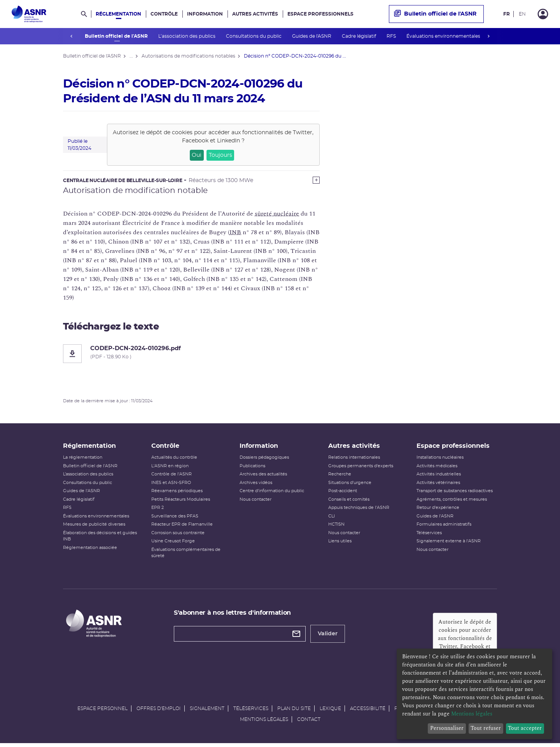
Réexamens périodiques (177, 494)
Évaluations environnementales (444, 36)
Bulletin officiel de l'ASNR (116, 36)
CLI (332, 519)
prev (72, 36)
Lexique (330, 711)
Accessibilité (368, 711)
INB (235, 232)
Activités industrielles (439, 477)
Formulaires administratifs (444, 527)
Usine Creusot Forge (173, 544)
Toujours (220, 155)
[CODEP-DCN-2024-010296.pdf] (191, 354)
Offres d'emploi (159, 711)
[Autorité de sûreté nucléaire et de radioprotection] (29, 14)
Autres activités (255, 14)
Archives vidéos (256, 485)
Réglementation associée (90, 550)
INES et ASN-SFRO (171, 485)
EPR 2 (157, 510)
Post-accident (343, 494)
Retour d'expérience (438, 510)
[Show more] (316, 180)
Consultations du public (254, 36)
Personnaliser (447, 728)
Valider (328, 637)
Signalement (207, 711)
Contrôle (164, 14)
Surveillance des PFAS (175, 519)
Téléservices (429, 536)
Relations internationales (354, 460)
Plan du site (294, 711)
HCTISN (336, 527)
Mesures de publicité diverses (94, 527)
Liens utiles (340, 544)
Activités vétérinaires (438, 485)
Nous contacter (255, 502)
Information (205, 14)
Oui (197, 155)
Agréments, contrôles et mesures (452, 502)
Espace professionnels (320, 14)
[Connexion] (543, 14)
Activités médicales (437, 469)
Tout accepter (525, 728)
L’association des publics (187, 36)
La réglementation (83, 460)
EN (522, 14)
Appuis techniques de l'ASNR (359, 510)
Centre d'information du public (272, 494)
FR (507, 14)
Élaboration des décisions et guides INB (100, 539)
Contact (309, 722)
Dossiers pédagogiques (264, 460)
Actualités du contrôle (174, 460)
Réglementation (118, 14)
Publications (252, 469)
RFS (391, 36)
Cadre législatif (359, 36)
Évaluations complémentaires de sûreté (186, 556)
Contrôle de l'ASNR (171, 477)
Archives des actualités (263, 477)
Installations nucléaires (440, 460)
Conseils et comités (349, 502)
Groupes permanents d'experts (361, 469)
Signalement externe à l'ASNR (449, 544)
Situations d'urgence (350, 485)
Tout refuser (486, 728)
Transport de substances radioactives (455, 494)
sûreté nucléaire (277, 214)
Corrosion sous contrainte (178, 536)
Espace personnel (102, 711)
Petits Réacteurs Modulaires (181, 502)
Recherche (340, 477)
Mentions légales (264, 722)
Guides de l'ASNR (312, 36)
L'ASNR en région (170, 469)
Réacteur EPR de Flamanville (182, 527)
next (488, 36)
